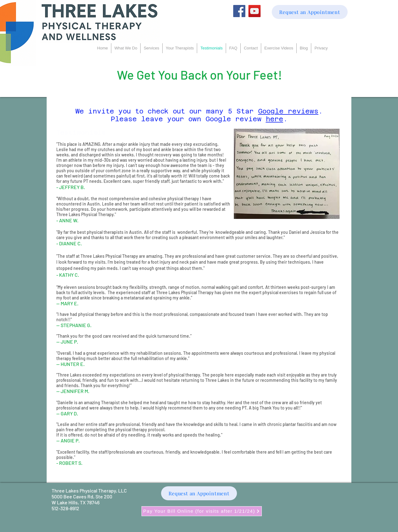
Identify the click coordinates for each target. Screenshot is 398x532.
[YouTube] (255, 11)
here (275, 119)
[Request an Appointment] (310, 12)
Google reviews (288, 111)
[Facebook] (239, 11)
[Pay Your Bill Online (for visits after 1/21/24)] (202, 511)
